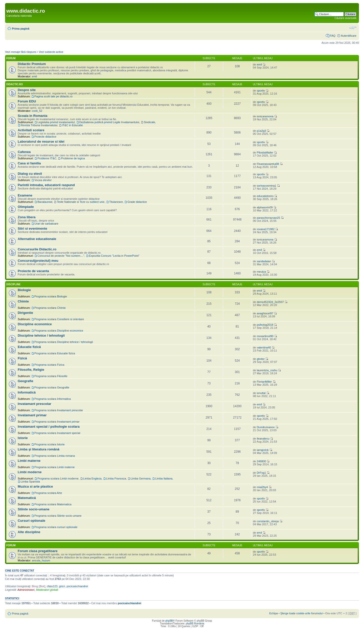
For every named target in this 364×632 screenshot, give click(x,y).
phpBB (169, 621)
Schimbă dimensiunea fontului (353, 28)
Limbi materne (29, 461)
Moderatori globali (47, 590)
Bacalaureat (45, 202)
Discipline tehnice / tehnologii (41, 335)
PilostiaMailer (265, 152)
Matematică (27, 498)
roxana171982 (266, 229)
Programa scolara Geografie (52, 387)
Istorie (23, 438)
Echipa (274, 613)
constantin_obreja (268, 521)
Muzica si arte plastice (35, 486)
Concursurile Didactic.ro (37, 249)
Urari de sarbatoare (46, 224)
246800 (261, 461)
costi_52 (37, 111)
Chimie (23, 301)
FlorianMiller (264, 382)
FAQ (333, 36)
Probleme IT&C (47, 158)
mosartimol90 (265, 336)
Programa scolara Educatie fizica (55, 353)
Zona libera (27, 217)
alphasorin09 (265, 207)
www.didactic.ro (26, 11)
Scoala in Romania (32, 116)
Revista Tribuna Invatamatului (39, 125)
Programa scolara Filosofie (51, 376)
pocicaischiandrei (77, 586)
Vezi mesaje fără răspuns (21, 52)
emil (34, 76)
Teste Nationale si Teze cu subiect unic (81, 202)
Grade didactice (137, 202)
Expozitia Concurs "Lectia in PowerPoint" (114, 256)
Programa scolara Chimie (50, 308)
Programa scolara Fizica (49, 365)
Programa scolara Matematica (53, 504)
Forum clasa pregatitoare (38, 551)
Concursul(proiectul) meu (38, 261)
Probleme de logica (73, 158)
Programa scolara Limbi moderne (58, 478)
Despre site (27, 90)
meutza (261, 272)
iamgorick (263, 450)
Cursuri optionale (31, 521)
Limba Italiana (164, 478)
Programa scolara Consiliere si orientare (59, 319)
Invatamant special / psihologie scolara (49, 427)
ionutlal (261, 393)
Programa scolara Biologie (51, 296)
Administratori (26, 590)
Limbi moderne (30, 472)
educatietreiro (265, 196)
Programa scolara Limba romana (55, 456)
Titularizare (116, 202)
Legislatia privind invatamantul (56, 122)
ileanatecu (263, 439)
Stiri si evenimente (32, 228)
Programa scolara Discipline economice (59, 331)
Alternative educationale (37, 239)
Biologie (24, 290)
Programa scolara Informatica (53, 399)
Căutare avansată (345, 18)
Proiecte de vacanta (33, 271)
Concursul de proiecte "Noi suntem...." (61, 256)
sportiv (261, 91)
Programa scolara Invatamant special (57, 433)
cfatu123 (52, 586)
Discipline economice (35, 324)
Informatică (27, 392)
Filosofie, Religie (31, 370)
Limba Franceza (116, 478)
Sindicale (150, 122)
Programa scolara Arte (48, 493)
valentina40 (264, 347)
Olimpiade (26, 207)
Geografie (26, 381)
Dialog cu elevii (30, 174)
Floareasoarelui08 (268, 164)
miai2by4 (262, 487)
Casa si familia (29, 163)
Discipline (13, 284)
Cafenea (24, 152)
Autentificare (349, 36)
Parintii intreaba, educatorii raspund (46, 185)
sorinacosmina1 (267, 186)
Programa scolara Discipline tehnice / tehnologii (64, 342)
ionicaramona (265, 116)
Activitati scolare (31, 130)
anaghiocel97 (265, 313)
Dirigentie (25, 313)
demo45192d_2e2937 (270, 302)
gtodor (261, 359)
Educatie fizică (29, 347)
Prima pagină (21, 29)
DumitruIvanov (266, 427)
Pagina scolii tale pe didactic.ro (53, 96)
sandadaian (264, 261)
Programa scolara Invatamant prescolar (59, 410)
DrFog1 (261, 473)
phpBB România (195, 624)
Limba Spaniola (30, 482)
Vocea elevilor (43, 180)
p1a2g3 (261, 131)
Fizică (22, 358)
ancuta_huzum (41, 560)
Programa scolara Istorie (50, 444)
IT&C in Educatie (72, 125)
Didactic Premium (32, 64)
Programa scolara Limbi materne (55, 467)
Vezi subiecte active (51, 52)
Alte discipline (29, 532)
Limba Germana (141, 478)
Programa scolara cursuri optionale (56, 527)
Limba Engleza (92, 478)
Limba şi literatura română (39, 449)
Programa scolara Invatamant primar (57, 422)
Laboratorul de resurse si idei (41, 141)
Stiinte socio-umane (33, 509)
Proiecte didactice (45, 137)
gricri (62, 586)
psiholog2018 (265, 325)
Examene (25, 195)
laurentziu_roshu (267, 370)
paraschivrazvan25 (268, 218)
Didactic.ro (15, 84)
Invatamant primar (32, 415)
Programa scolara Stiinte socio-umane (58, 516)
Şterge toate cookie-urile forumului (302, 613)
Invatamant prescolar (35, 404)
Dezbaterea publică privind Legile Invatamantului (109, 122)
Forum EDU (27, 101)
